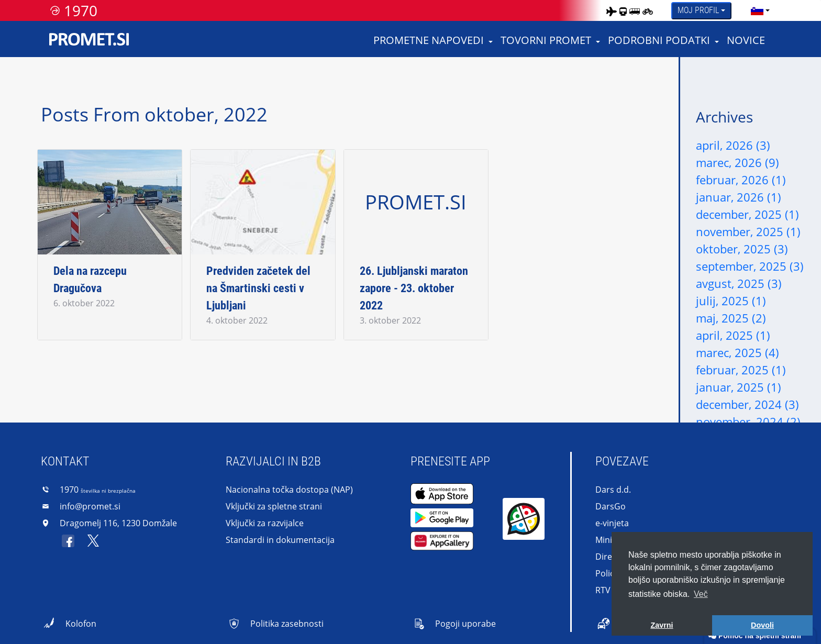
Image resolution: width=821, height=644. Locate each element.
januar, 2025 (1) (739, 387)
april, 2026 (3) (733, 145)
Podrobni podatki (659, 40)
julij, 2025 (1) (731, 301)
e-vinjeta (612, 523)
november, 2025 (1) (748, 231)
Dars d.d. (613, 490)
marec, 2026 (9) (737, 162)
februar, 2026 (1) (741, 180)
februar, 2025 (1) (741, 370)
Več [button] (701, 594)
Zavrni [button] (662, 625)
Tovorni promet (546, 40)
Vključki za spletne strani (274, 506)
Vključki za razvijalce (265, 523)
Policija (609, 573)
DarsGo (611, 506)
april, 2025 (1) (733, 335)
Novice (746, 40)
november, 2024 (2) (748, 421)
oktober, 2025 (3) (742, 249)
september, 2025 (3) (750, 266)
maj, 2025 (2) (731, 318)
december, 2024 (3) (747, 404)
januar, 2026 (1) (739, 197)
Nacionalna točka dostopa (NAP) (289, 490)
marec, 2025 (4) (737, 352)
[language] (757, 10)
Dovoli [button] (762, 625)
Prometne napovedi (429, 40)
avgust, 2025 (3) (739, 283)
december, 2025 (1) (747, 214)
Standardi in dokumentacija (280, 540)
